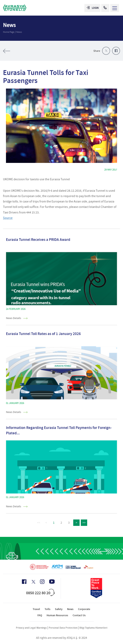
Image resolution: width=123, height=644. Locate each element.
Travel (36, 609)
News (19, 32)
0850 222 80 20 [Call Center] (38, 593)
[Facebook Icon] (24, 582)
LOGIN (93, 8)
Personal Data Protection (63, 628)
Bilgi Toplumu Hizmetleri (93, 628)
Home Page (9, 32)
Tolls (47, 609)
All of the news (19, 51)
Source (8, 218)
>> (84, 523)
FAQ (40, 615)
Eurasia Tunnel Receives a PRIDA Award (38, 240)
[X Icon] (33, 582)
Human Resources (57, 615)
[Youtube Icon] (52, 582)
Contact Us (79, 615)
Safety (59, 609)
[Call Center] (105, 8)
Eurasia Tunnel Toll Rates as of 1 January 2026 (43, 334)
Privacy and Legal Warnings (31, 628)
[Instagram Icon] (42, 582)
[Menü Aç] (115, 8)
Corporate (84, 609)
